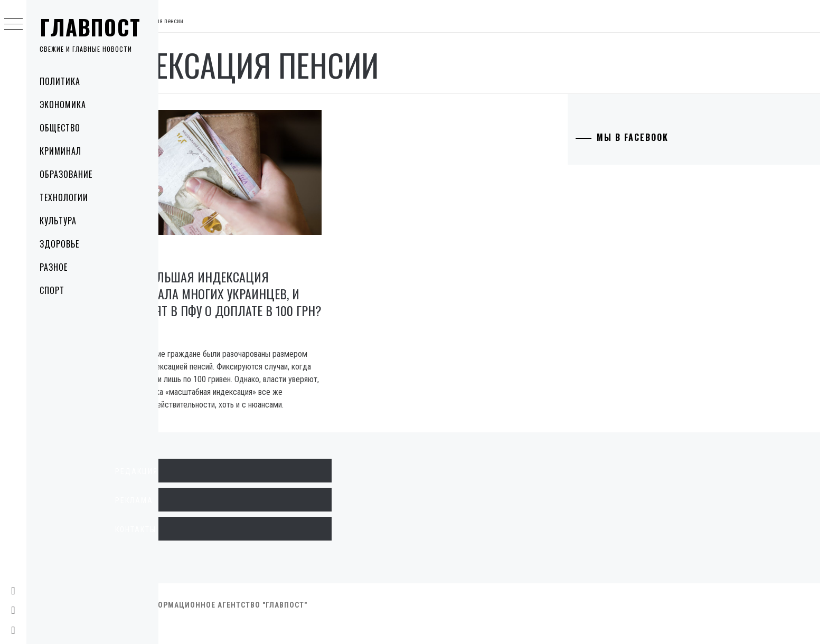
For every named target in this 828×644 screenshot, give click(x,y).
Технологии (64, 197)
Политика (60, 81)
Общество (60, 128)
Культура (58, 221)
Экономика (63, 105)
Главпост (90, 27)
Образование (66, 174)
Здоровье (59, 244)
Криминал (60, 151)
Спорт (52, 290)
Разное (54, 267)
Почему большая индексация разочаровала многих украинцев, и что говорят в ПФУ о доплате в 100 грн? (266, 290)
